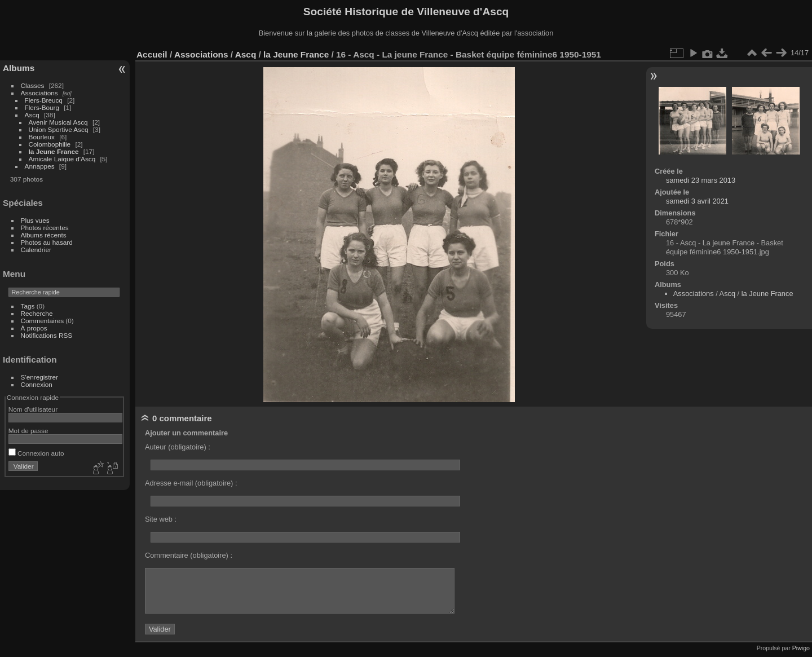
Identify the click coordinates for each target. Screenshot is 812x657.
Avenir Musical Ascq (58, 122)
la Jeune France (54, 151)
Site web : (161, 519)
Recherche (37, 313)
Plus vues (35, 220)
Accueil (152, 54)
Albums (19, 68)
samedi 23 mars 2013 (701, 180)
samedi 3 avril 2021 (697, 201)
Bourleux (42, 137)
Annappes (40, 166)
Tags (28, 306)
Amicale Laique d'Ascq (62, 159)
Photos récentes (45, 228)
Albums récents (44, 235)
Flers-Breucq (44, 100)
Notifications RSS (47, 335)
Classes (33, 85)
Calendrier (36, 250)
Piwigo (801, 648)
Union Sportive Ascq (59, 129)
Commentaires (43, 321)
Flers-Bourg (42, 107)
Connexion (37, 384)
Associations (39, 93)
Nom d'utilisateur (33, 409)
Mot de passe (28, 431)
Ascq (32, 115)
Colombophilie (50, 144)
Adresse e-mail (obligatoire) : (191, 483)
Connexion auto (36, 453)
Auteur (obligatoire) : (178, 447)
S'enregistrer (39, 377)
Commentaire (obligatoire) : (189, 555)
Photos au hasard (47, 242)
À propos (34, 328)
